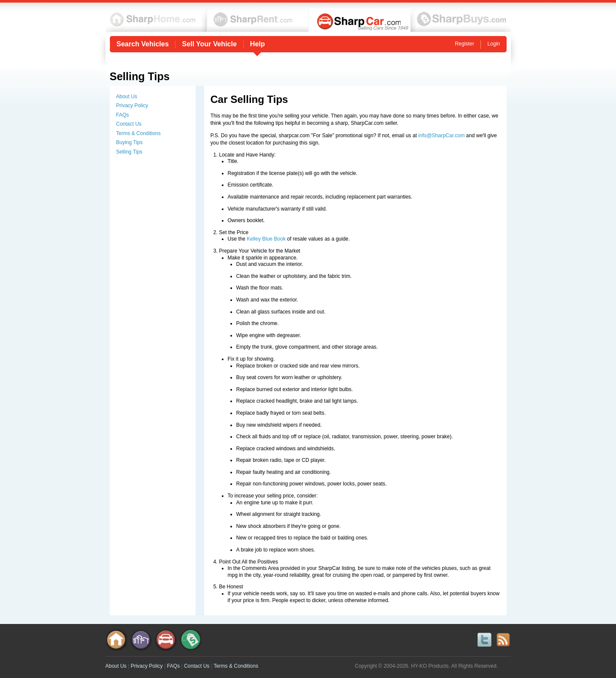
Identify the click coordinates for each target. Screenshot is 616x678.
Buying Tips (130, 142)
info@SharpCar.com (441, 136)
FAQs (123, 115)
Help (258, 44)
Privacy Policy (132, 105)
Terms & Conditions (139, 133)
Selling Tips (129, 152)
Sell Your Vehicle (209, 44)
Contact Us (129, 124)
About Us (127, 96)
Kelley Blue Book (266, 239)
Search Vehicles (143, 44)
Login (494, 44)
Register (464, 44)
